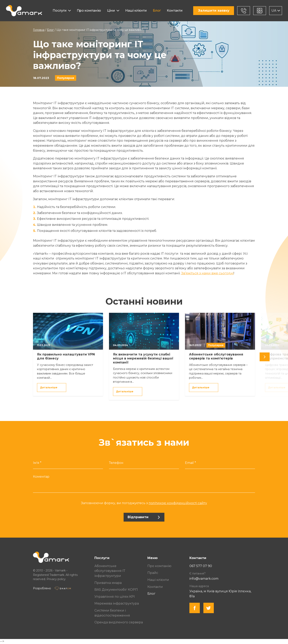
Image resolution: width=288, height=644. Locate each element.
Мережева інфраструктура (117, 603)
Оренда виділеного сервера (119, 622)
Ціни (111, 11)
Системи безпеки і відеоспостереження (112, 613)
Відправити (144, 517)
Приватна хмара (108, 583)
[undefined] (265, 357)
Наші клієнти (136, 11)
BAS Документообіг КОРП (116, 590)
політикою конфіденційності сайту (178, 503)
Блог (157, 11)
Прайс (153, 573)
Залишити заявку (214, 11)
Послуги (60, 11)
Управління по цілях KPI (115, 597)
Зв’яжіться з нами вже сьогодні (207, 273)
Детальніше (51, 387)
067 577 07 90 (201, 566)
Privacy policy (56, 579)
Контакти (175, 11)
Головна (39, 30)
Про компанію (89, 11)
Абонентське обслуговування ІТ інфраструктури (110, 571)
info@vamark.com (204, 579)
